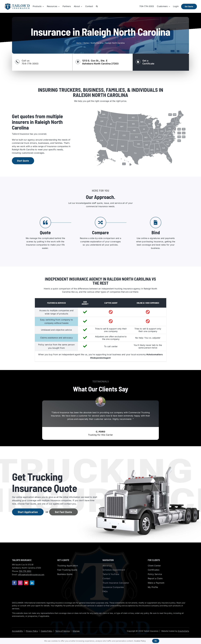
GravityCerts (183, 631)
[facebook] (14, 583)
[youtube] (26, 583)
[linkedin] (32, 583)
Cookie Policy (47, 631)
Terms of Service (62, 631)
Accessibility (17, 631)
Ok (156, 641)
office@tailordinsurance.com (31, 575)
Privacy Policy (32, 631)
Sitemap (76, 631)
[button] (97, 6)
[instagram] (20, 583)
